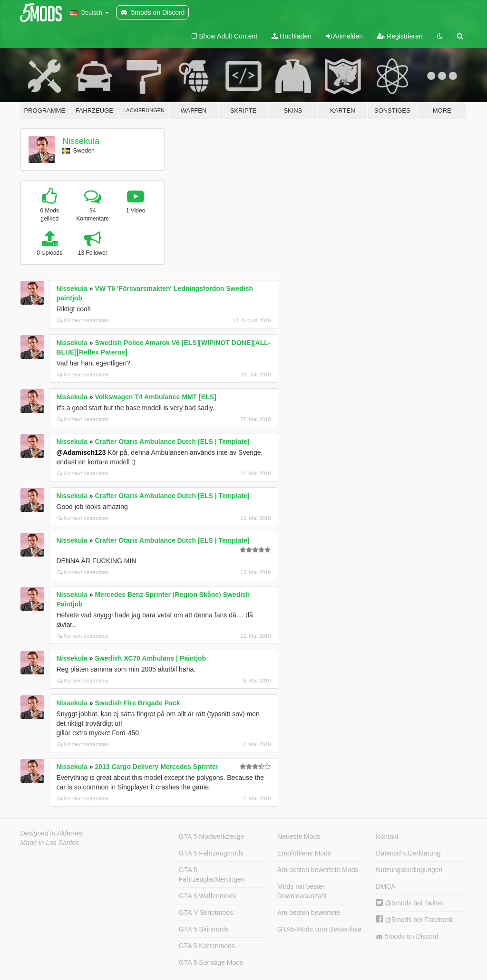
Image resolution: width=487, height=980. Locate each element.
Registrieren (400, 36)
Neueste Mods (299, 836)
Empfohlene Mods (304, 853)
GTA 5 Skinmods (204, 929)
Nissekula (81, 141)
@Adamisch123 (81, 452)
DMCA (385, 886)
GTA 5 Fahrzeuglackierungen (212, 874)
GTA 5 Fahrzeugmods (211, 853)
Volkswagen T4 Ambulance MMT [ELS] (155, 397)
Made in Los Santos (50, 843)
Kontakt (387, 836)
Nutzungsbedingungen (409, 870)
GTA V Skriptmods (206, 913)
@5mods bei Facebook (414, 920)
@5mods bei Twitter (410, 903)
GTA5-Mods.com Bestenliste (319, 929)
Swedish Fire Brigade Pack (137, 703)
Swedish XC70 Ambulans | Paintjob (150, 658)
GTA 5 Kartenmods (207, 946)
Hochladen (292, 36)
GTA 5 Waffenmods (207, 896)
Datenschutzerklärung (408, 853)
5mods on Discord (407, 937)
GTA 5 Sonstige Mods (211, 962)
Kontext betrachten (83, 320)
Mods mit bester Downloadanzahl (302, 891)
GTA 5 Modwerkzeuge (211, 836)
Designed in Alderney (52, 833)
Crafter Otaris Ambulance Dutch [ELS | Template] (172, 442)
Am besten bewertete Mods (318, 870)
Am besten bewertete (309, 913)
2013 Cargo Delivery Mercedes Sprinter (156, 767)
